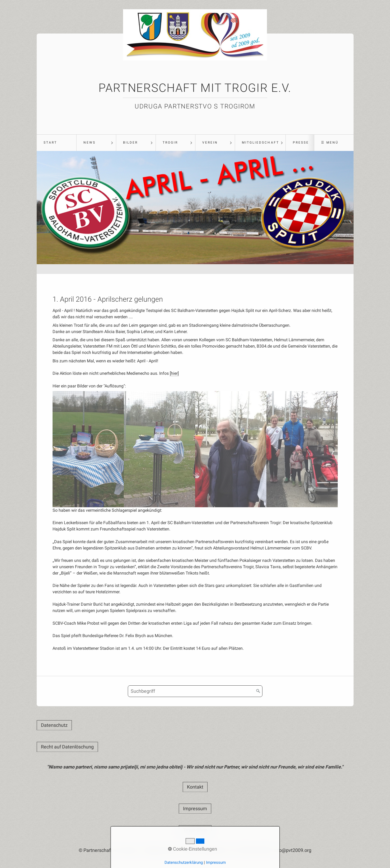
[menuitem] (57, 143)
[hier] (174, 373)
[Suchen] (258, 691)
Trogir (170, 143)
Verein (210, 143)
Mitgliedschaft (260, 143)
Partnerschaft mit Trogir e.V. (195, 88)
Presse (301, 143)
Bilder (130, 143)
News (90, 143)
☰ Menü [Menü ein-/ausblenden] (330, 143)
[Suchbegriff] (195, 691)
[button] (54, 725)
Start (50, 143)
